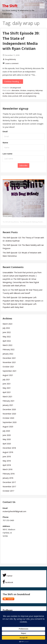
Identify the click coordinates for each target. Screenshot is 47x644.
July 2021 (6, 379)
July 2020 (6, 431)
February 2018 (9, 474)
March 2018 (7, 469)
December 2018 (9, 448)
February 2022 (9, 349)
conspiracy (31, 90)
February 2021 (9, 401)
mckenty (36, 93)
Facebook (8, 582)
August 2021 (8, 375)
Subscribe (23, 165)
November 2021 (9, 362)
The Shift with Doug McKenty (11, 222)
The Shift (10, 6)
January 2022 (8, 354)
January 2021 (8, 405)
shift (21, 96)
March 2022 (7, 345)
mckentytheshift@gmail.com (14, 511)
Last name (7, 154)
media (5, 96)
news (10, 96)
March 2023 (7, 324)
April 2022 (7, 341)
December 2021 (9, 358)
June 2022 (7, 332)
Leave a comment (12, 63)
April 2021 (7, 392)
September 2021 (10, 371)
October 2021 (8, 367)
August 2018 (8, 452)
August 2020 (8, 427)
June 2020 (7, 435)
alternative (15, 90)
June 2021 (7, 384)
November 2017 (9, 487)
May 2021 (7, 388)
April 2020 (7, 444)
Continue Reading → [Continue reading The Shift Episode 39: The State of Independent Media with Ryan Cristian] (13, 81)
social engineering (29, 96)
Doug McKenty (10, 59)
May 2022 (7, 337)
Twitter (8, 575)
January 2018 (8, 478)
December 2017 (9, 482)
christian (23, 90)
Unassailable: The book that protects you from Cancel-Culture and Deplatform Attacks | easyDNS (22, 276)
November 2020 (9, 414)
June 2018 (7, 456)
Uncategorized (15, 88)
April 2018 (7, 465)
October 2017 (8, 491)
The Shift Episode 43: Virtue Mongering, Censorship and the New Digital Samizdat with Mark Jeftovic (21, 282)
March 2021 (7, 397)
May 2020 (7, 439)
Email (5, 131)
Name (5, 143)
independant (10, 93)
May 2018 (7, 461)
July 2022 (6, 328)
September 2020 (10, 422)
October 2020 (8, 418)
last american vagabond (24, 93)
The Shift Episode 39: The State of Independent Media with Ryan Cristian (21, 41)
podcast (15, 96)
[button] (43, 5)
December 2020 (9, 409)
